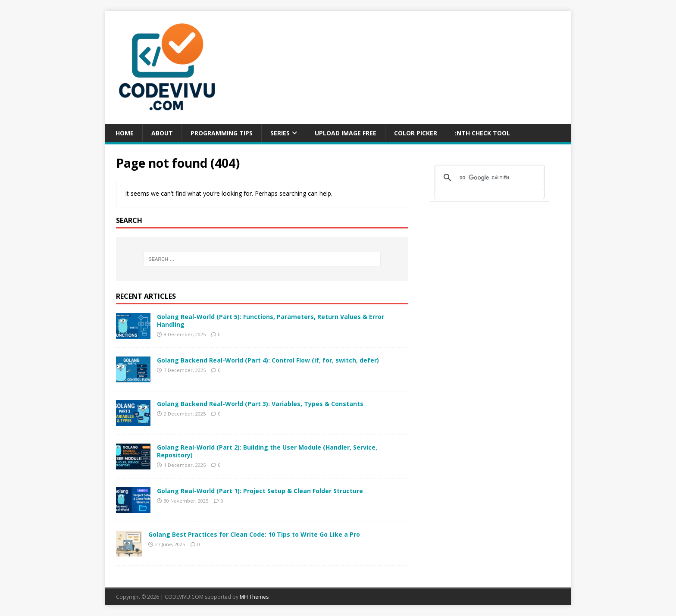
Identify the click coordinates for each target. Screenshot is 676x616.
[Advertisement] (490, 282)
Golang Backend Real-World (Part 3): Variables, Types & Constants (260, 404)
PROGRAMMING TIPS (222, 133)
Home (124, 133)
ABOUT (162, 133)
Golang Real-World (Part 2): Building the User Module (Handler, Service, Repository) (267, 451)
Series (280, 133)
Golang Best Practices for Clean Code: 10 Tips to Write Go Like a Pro (254, 534)
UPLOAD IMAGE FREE (346, 133)
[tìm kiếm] (488, 178)
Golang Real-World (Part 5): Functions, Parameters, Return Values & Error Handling (271, 321)
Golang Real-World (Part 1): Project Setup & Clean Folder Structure (260, 491)
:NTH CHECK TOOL (482, 133)
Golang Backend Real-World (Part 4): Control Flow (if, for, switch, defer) (268, 360)
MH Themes (254, 597)
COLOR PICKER (416, 133)
